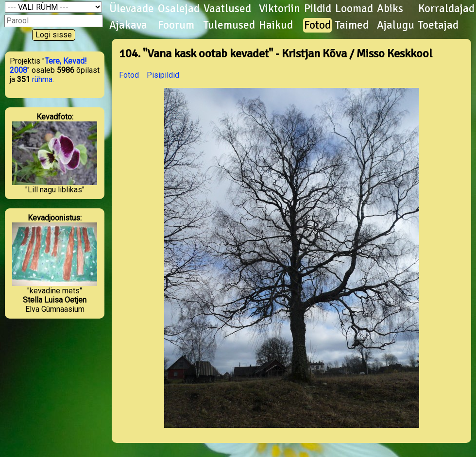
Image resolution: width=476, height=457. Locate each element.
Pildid (318, 9)
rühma (42, 79)
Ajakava (128, 25)
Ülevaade (132, 9)
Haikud (276, 25)
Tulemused (229, 25)
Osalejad (179, 9)
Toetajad (438, 25)
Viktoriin (280, 9)
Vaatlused (227, 9)
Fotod (317, 25)
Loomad (354, 9)
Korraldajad (446, 9)
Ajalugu (396, 25)
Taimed (352, 25)
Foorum (176, 25)
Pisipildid (163, 75)
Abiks (390, 9)
